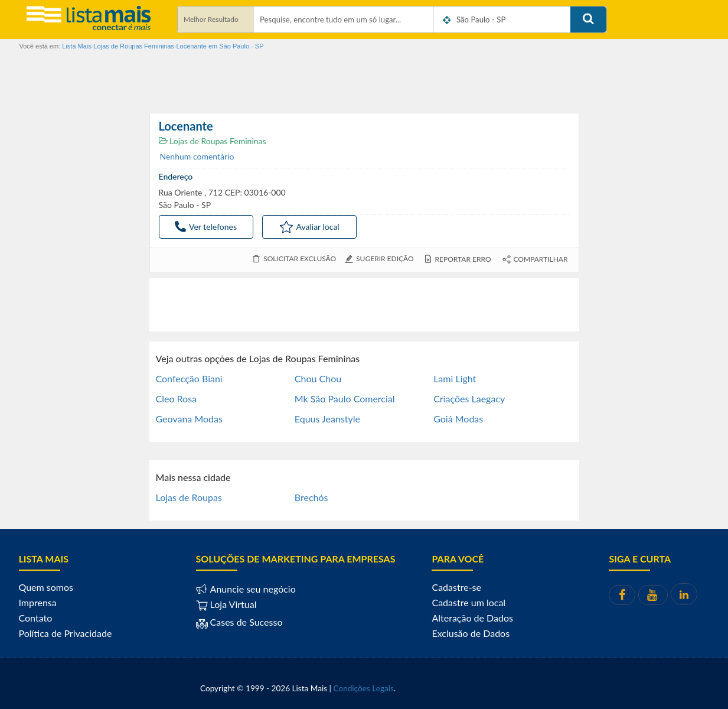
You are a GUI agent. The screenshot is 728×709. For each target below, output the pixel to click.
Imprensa (38, 602)
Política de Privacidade (66, 633)
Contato (36, 618)
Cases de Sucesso (245, 622)
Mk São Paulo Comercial (345, 399)
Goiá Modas (458, 419)
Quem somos (46, 587)
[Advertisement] (364, 305)
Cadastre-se (456, 587)
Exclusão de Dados (471, 633)
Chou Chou (318, 378)
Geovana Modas (189, 419)
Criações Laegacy (469, 399)
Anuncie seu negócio (252, 589)
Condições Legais (364, 688)
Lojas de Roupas (189, 497)
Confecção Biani (189, 378)
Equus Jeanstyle (327, 419)
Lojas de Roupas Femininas (213, 141)
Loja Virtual (226, 604)
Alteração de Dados (472, 618)
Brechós (311, 497)
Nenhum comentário (197, 156)
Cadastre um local (469, 602)
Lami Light (455, 378)
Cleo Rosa (177, 399)
